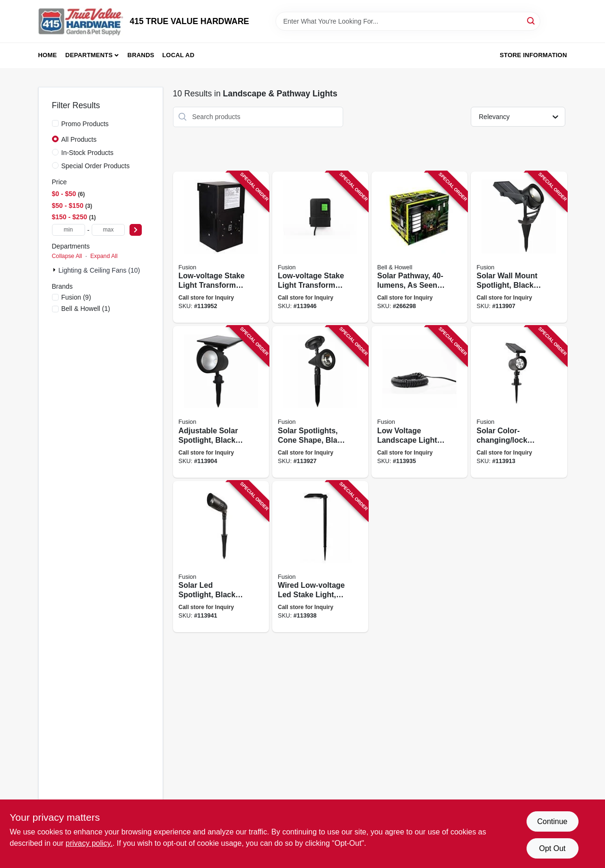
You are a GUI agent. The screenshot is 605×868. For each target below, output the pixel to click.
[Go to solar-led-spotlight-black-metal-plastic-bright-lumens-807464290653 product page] (221, 557)
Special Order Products (96, 166)
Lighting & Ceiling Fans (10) (99, 270)
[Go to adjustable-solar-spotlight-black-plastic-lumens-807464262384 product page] (221, 402)
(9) (76, 297)
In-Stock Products (88, 153)
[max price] (108, 230)
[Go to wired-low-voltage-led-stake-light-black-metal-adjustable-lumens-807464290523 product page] (320, 557)
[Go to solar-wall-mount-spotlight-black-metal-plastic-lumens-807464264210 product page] (519, 247)
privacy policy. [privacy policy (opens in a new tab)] (89, 843)
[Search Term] (408, 21)
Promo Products (85, 124)
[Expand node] (55, 270)
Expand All (104, 256)
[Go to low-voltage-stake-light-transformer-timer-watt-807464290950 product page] (320, 247)
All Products (79, 139)
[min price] (69, 230)
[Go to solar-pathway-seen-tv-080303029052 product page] (419, 247)
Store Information (533, 55)
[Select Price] (136, 230)
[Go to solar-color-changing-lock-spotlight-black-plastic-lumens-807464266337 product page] (519, 402)
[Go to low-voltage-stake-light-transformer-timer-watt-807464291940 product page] (221, 247)
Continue (552, 821)
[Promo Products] (55, 123)
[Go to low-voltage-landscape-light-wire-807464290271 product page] (419, 402)
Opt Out (552, 848)
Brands (141, 55)
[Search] (532, 21)
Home (48, 55)
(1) (86, 309)
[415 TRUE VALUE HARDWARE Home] (81, 21)
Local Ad (178, 55)
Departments (89, 55)
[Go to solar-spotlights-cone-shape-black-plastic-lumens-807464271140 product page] (320, 402)
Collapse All (67, 256)
